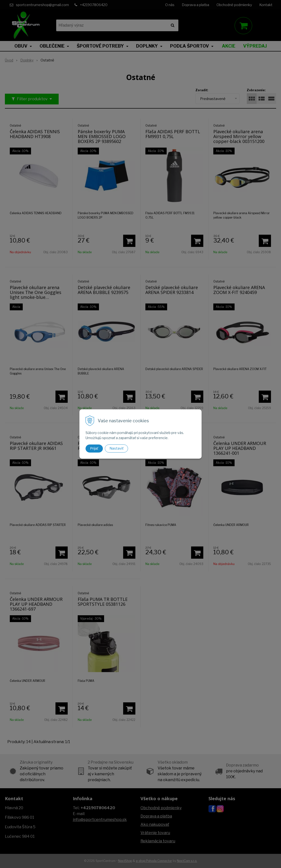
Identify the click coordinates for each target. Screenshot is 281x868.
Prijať (94, 448)
